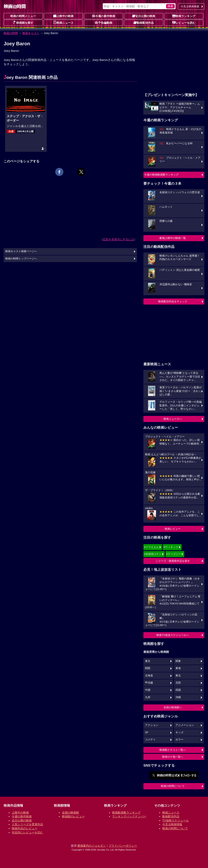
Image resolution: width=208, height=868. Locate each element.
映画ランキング (184, 16)
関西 (148, 668)
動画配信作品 (144, 23)
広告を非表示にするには (118, 239)
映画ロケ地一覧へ (173, 757)
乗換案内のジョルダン (92, 846)
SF (147, 732)
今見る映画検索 (190, 6)
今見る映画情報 (172, 824)
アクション (152, 725)
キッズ (179, 732)
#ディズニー (174, 554)
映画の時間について (173, 786)
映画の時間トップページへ (21, 259)
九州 (148, 697)
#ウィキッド (171, 547)
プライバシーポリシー (123, 846)
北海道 (149, 676)
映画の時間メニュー (23, 16)
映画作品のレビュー (25, 828)
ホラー (179, 740)
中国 (148, 690)
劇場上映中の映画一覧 (173, 238)
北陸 (178, 683)
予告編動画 (104, 23)
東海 (178, 668)
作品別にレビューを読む (27, 832)
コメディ (150, 740)
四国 (178, 690)
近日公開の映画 (144, 16)
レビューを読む (184, 23)
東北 (178, 676)
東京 (148, 661)
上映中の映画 (63, 16)
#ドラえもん (152, 547)
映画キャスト (31, 33)
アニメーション (185, 725)
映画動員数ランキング (126, 813)
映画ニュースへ (173, 419)
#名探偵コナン (153, 554)
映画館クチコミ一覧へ (173, 750)
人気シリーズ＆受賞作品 (27, 824)
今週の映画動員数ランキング (161, 175)
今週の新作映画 (104, 16)
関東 (178, 661)
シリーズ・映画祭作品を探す (173, 561)
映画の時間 (11, 33)
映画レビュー (173, 529)
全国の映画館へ (173, 707)
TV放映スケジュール (175, 820)
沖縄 (178, 697)
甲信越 (149, 683)
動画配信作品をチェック (173, 301)
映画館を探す (23, 23)
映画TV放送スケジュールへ (173, 635)
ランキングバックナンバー (129, 816)
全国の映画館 (70, 813)
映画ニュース (63, 23)
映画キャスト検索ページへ (21, 251)
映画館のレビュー (73, 816)
